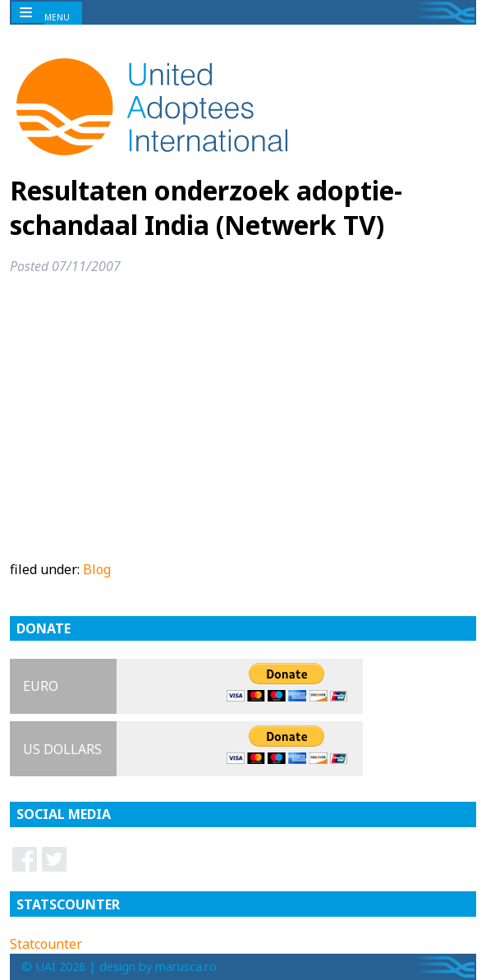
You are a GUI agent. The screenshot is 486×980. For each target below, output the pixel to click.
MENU (57, 17)
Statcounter (46, 944)
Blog (97, 569)
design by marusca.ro (158, 966)
